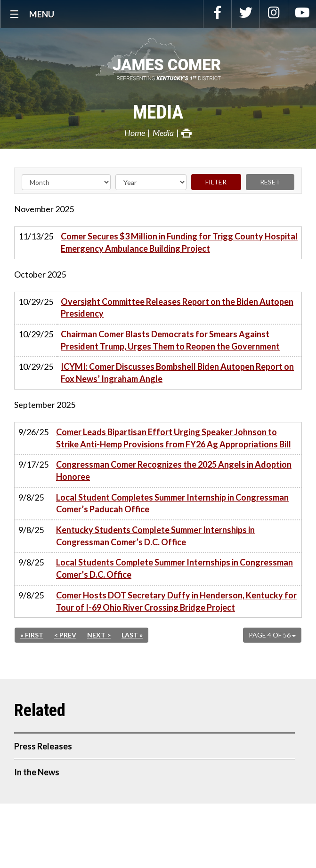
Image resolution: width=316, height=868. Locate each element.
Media (158, 112)
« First (32, 635)
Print (186, 133)
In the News (37, 772)
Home (135, 133)
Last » (132, 635)
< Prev (65, 635)
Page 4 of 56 (272, 635)
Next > (99, 635)
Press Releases (43, 746)
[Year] (151, 182)
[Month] (66, 182)
